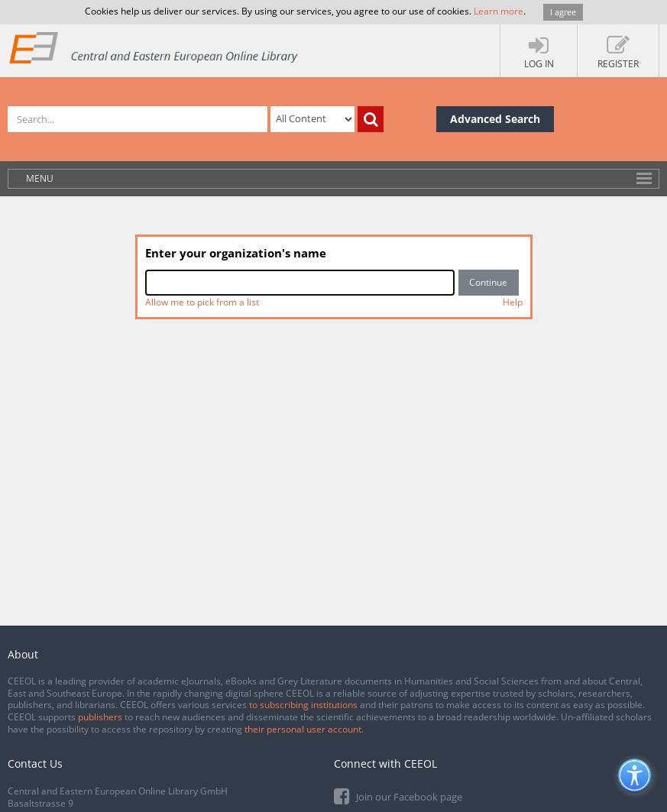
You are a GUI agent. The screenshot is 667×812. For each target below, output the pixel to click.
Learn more (499, 11)
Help (513, 302)
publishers (100, 717)
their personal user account (303, 729)
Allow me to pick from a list (202, 302)
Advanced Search (495, 119)
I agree (563, 12)
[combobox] (300, 283)
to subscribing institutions (303, 705)
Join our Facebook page (398, 796)
